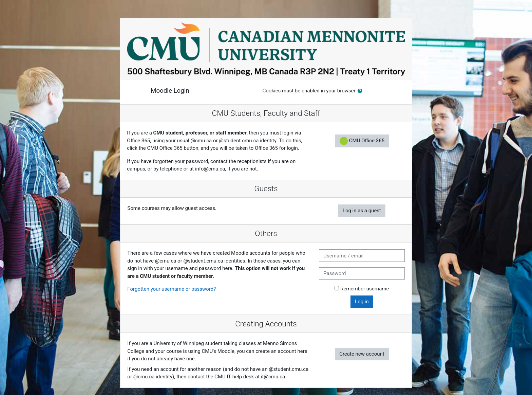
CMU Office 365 (362, 141)
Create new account (362, 354)
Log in (362, 302)
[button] (361, 91)
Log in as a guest (362, 211)
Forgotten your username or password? (172, 289)
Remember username (365, 289)
